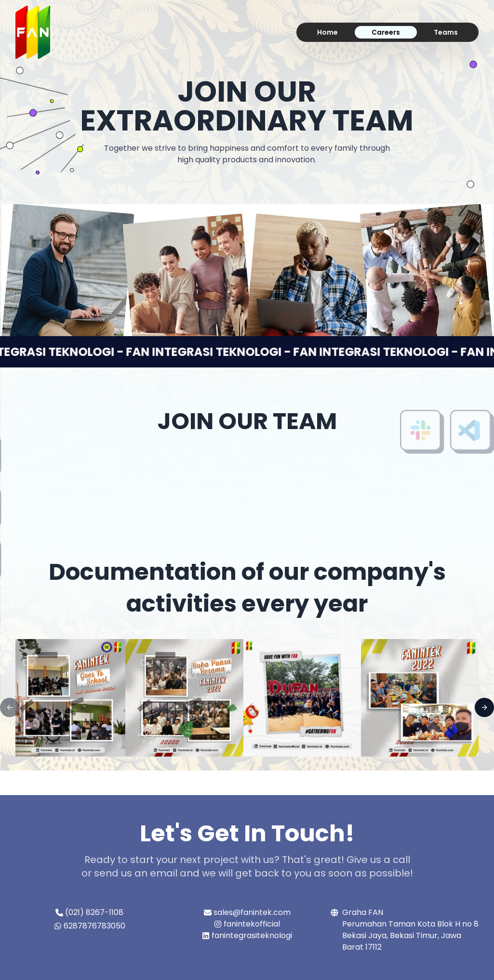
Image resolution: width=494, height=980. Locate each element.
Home (327, 32)
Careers (386, 32)
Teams (446, 32)
